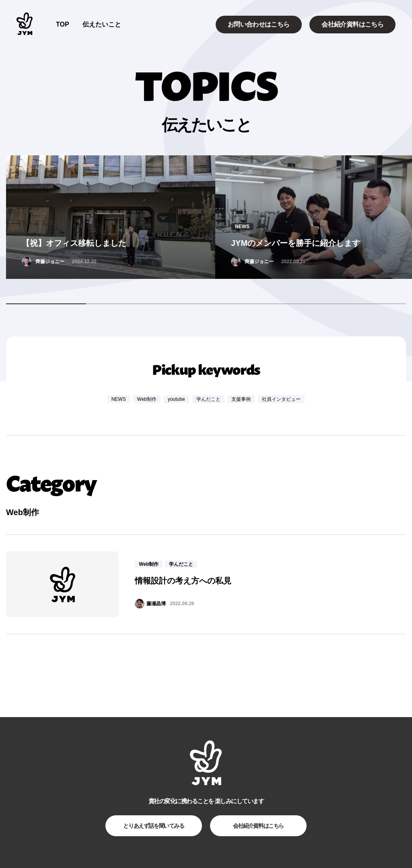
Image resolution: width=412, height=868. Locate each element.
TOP (63, 24)
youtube (176, 399)
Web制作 (147, 399)
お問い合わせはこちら (259, 24)
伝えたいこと (102, 24)
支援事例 (241, 399)
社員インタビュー (281, 399)
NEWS (119, 399)
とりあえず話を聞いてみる (153, 826)
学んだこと (208, 399)
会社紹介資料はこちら (352, 24)
